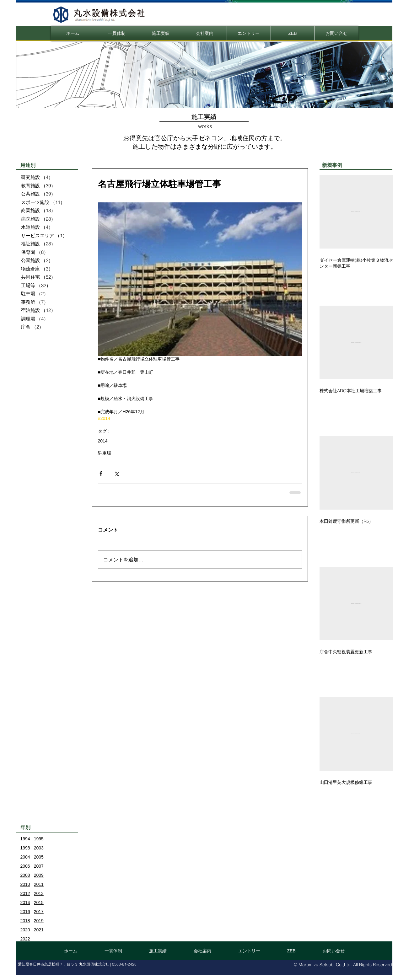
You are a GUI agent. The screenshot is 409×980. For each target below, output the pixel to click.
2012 (25, 893)
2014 (103, 441)
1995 (39, 839)
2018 (25, 921)
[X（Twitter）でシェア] (116, 473)
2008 (25, 875)
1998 (25, 848)
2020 (25, 930)
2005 (39, 857)
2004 (25, 857)
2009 (39, 875)
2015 (39, 902)
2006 (25, 866)
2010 (25, 884)
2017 (39, 912)
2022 (25, 939)
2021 (39, 930)
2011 (39, 884)
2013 (39, 893)
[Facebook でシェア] (101, 473)
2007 (39, 866)
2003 (39, 848)
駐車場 (105, 453)
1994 (25, 839)
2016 (25, 912)
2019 (39, 921)
